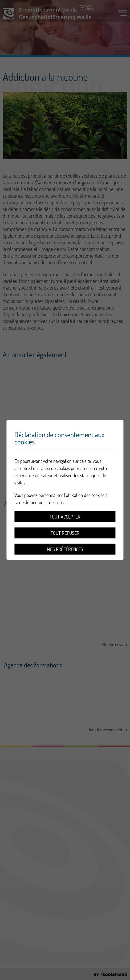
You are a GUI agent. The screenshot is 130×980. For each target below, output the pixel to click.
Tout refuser (65, 533)
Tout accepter (65, 517)
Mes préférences (65, 549)
